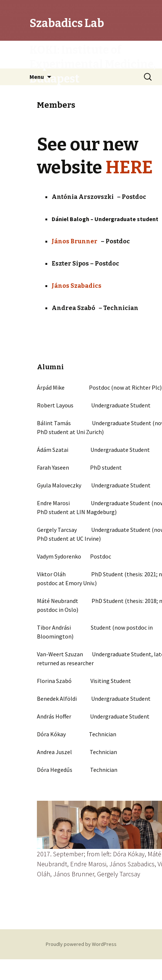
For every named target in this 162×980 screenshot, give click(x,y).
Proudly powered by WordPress (81, 944)
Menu (37, 77)
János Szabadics (77, 286)
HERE (129, 167)
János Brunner (76, 241)
